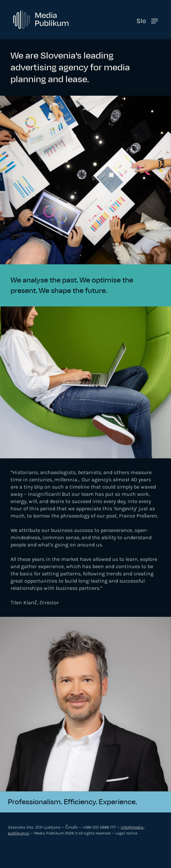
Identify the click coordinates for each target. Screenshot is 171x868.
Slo (141, 21)
